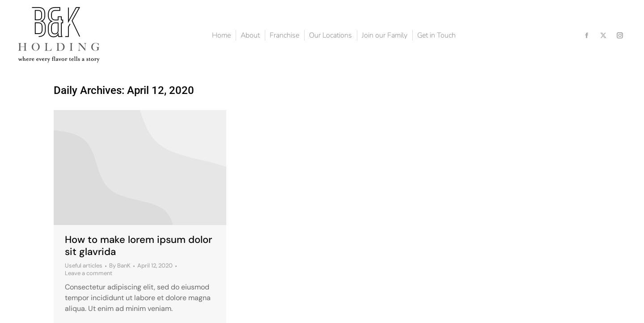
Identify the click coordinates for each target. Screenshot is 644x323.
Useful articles (84, 266)
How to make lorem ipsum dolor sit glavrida (138, 245)
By (120, 266)
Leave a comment (89, 273)
